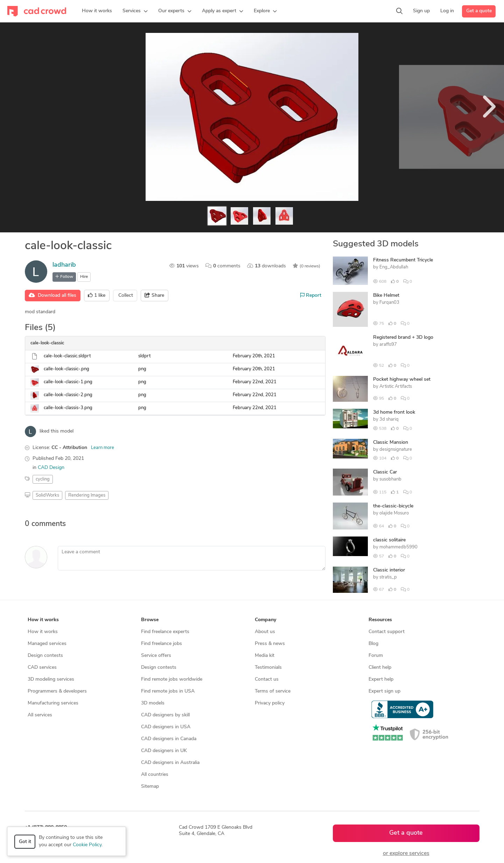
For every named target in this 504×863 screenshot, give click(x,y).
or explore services (406, 854)
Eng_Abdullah (394, 267)
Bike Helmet (386, 296)
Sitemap (150, 787)
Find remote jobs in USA (168, 691)
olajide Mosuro (394, 513)
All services (40, 715)
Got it (25, 842)
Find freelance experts (165, 632)
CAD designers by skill (165, 715)
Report (311, 295)
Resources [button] (380, 620)
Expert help (381, 679)
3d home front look (394, 412)
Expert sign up (384, 691)
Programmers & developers (57, 691)
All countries (155, 775)
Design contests (45, 656)
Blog (373, 644)
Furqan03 (389, 303)
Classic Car (385, 472)
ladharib (64, 265)
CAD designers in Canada (169, 739)
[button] (135, 11)
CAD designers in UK (164, 751)
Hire (84, 277)
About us (265, 632)
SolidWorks (47, 495)
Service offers (156, 656)
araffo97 (388, 345)
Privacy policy (270, 703)
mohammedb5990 (398, 547)
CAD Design (51, 468)
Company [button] (265, 620)
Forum (376, 656)
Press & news (270, 644)
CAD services (42, 668)
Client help (380, 668)
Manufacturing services (53, 703)
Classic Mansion (391, 443)
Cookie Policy (87, 845)
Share (154, 295)
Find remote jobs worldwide (172, 679)
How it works (43, 632)
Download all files (52, 295)
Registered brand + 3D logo (403, 338)
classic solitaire (389, 540)
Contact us (267, 679)
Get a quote (479, 11)
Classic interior (389, 570)
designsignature (396, 450)
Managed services (47, 644)
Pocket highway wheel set (402, 380)
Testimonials (268, 668)
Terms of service (273, 691)
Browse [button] (150, 620)
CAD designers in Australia (170, 763)
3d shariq (389, 419)
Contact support (387, 632)
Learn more (103, 448)
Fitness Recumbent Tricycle (403, 260)
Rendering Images (87, 495)
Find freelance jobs (162, 644)
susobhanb (390, 479)
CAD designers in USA (166, 727)
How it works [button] (43, 620)
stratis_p (388, 577)
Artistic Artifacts (396, 387)
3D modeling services (51, 679)
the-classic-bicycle (393, 506)
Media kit (265, 656)
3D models (153, 703)
